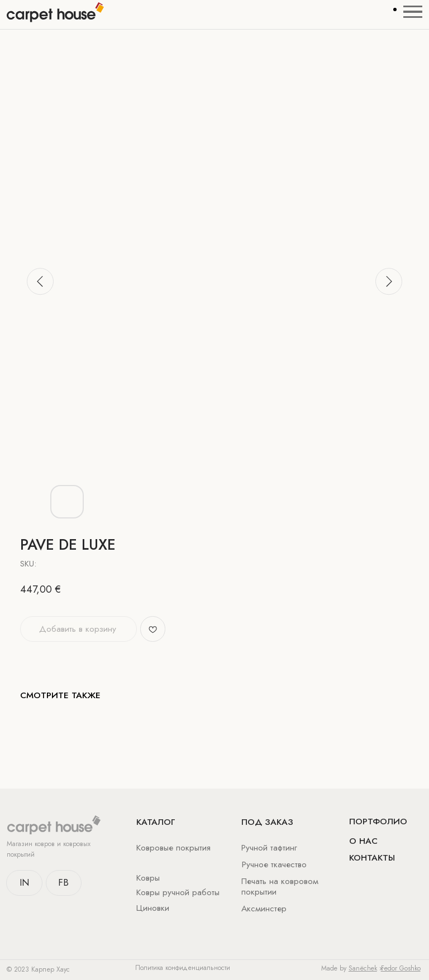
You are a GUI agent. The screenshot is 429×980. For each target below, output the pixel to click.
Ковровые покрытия (173, 847)
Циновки (153, 908)
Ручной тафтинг (269, 847)
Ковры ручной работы (178, 892)
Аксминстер (264, 908)
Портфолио (378, 821)
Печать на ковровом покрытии (280, 886)
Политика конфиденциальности (183, 968)
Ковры (148, 878)
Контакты (372, 857)
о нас (363, 841)
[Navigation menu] (413, 12)
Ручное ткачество (274, 864)
